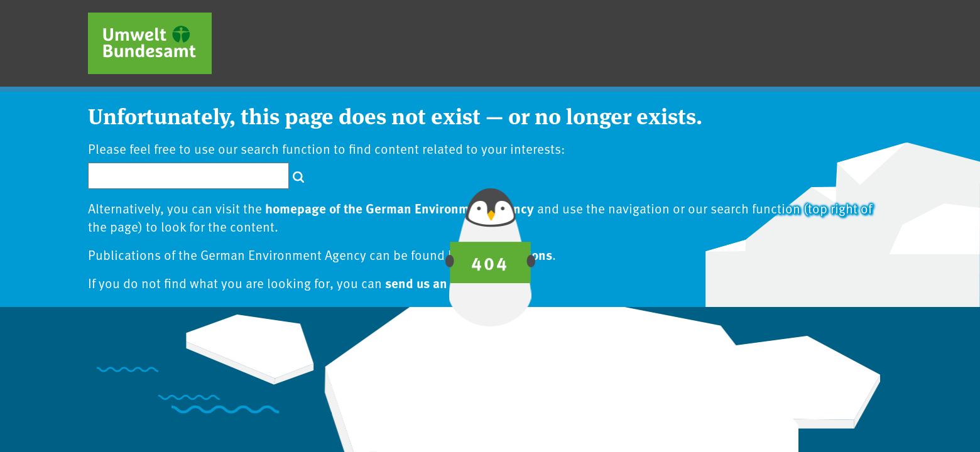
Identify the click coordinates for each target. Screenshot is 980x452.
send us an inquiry (438, 282)
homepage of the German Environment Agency (400, 208)
